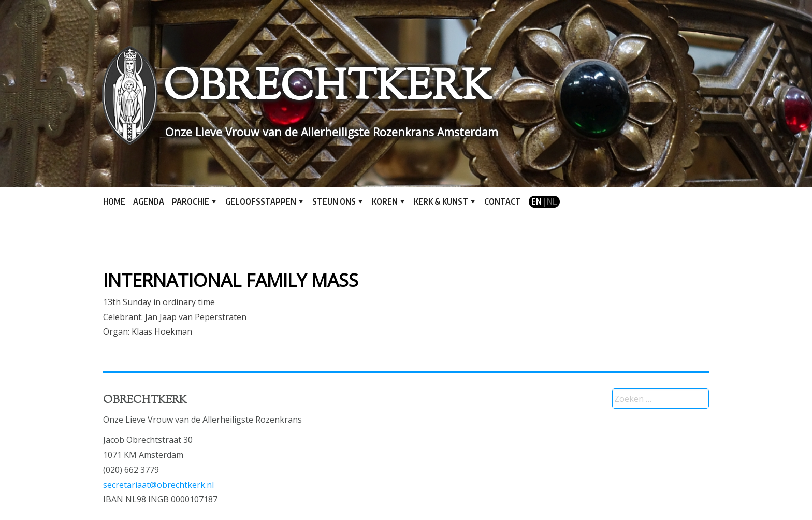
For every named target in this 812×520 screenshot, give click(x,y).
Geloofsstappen (261, 201)
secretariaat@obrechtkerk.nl (158, 485)
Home (114, 201)
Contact (503, 201)
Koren (385, 201)
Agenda (149, 201)
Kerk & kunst (441, 201)
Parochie (191, 201)
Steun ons (334, 201)
